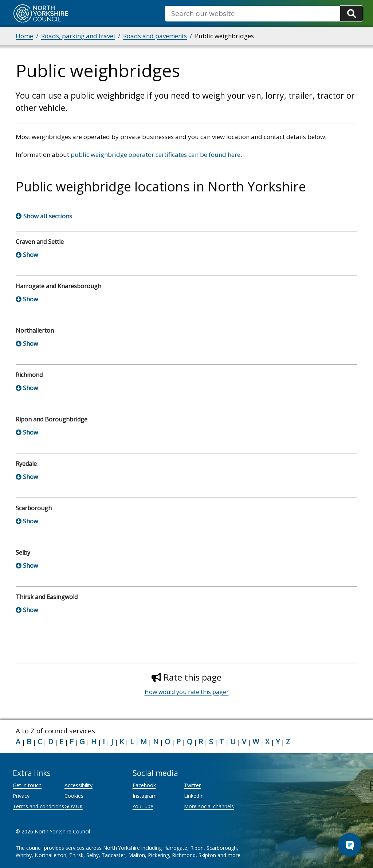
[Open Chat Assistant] (350, 845)
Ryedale (26, 464)
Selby (23, 552)
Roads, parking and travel (78, 36)
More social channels (209, 806)
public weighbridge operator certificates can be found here (156, 154)
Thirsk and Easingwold (47, 597)
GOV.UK (74, 806)
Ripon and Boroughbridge (52, 419)
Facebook (144, 785)
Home (24, 36)
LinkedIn (194, 796)
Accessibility (78, 785)
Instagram (145, 796)
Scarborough (34, 508)
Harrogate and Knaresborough (58, 286)
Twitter (192, 785)
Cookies (74, 796)
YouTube (143, 806)
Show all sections (48, 216)
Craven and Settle (40, 242)
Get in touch (27, 785)
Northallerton (35, 330)
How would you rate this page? (187, 692)
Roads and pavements (155, 36)
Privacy (21, 796)
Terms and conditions (38, 806)
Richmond (29, 375)
